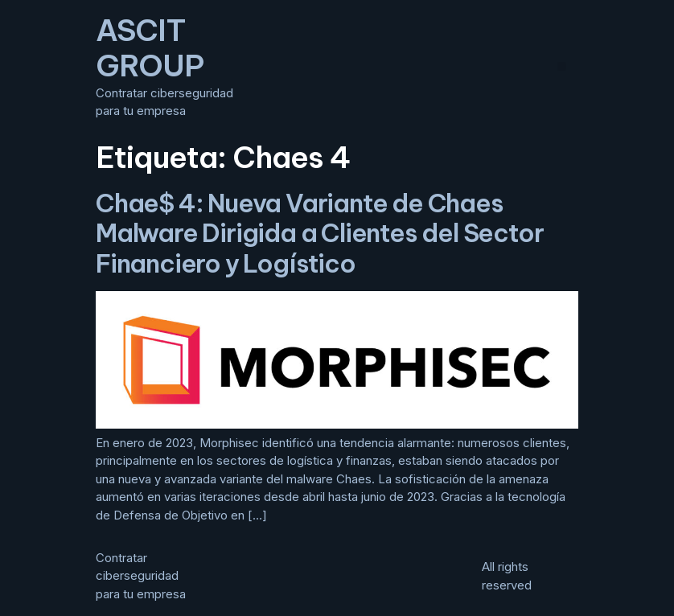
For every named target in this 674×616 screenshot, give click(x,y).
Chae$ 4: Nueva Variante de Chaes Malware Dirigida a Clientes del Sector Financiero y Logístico (319, 233)
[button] (562, 66)
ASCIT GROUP (150, 48)
